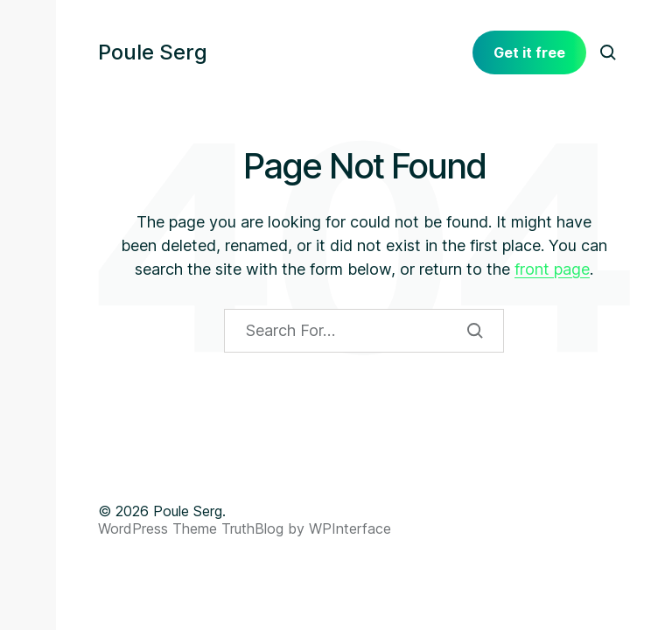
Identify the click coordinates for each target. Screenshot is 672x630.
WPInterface (350, 528)
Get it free (529, 52)
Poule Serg (153, 52)
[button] (28, 52)
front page (552, 269)
